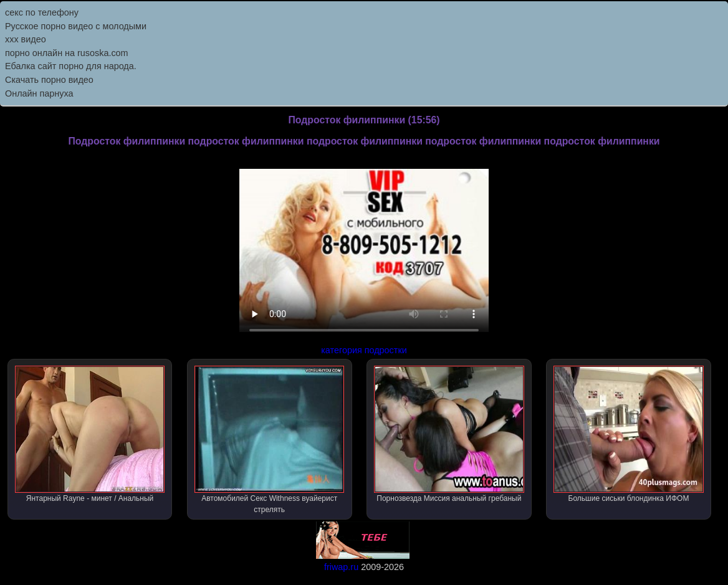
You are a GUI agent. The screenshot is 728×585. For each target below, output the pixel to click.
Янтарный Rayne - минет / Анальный (90, 434)
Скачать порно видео (49, 80)
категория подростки (364, 350)
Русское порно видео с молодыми (76, 26)
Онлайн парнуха (39, 93)
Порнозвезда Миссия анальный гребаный (449, 434)
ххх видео (26, 39)
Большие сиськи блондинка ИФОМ (629, 434)
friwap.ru (341, 567)
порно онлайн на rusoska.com (67, 53)
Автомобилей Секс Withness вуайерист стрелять (270, 440)
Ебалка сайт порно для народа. (71, 66)
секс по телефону (42, 12)
